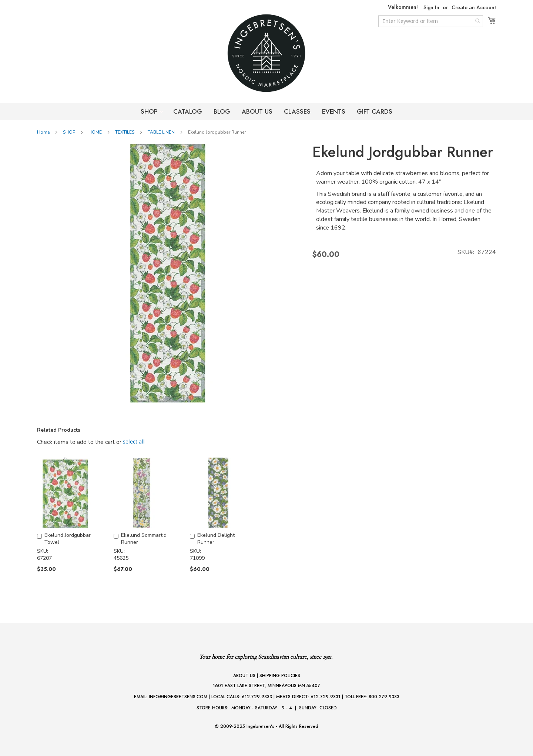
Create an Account (474, 8)
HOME (95, 132)
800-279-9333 (384, 697)
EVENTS (334, 111)
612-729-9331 (326, 697)
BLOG (222, 111)
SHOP (150, 111)
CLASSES (297, 111)
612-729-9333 (257, 697)
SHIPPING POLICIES (280, 676)
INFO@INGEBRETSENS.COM (178, 697)
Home (43, 132)
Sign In (431, 8)
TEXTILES (125, 132)
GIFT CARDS (375, 111)
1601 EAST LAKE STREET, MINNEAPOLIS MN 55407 (266, 686)
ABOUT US (257, 111)
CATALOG (188, 111)
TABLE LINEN (161, 132)
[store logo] (266, 53)
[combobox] (431, 21)
